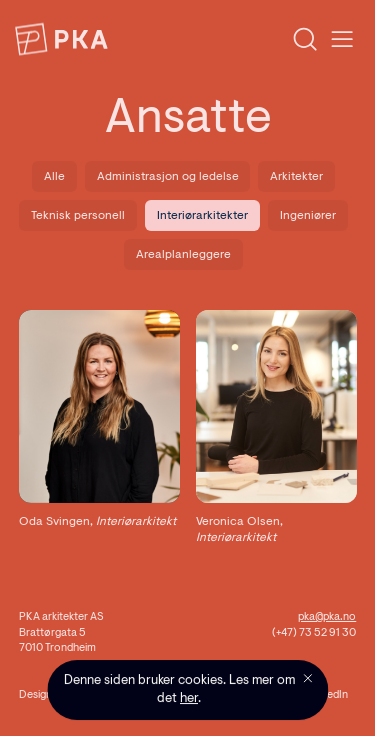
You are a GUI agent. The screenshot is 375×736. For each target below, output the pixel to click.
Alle (54, 177)
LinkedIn (328, 695)
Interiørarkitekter (202, 216)
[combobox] (212, 39)
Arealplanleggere (183, 255)
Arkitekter (296, 177)
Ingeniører (308, 216)
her (189, 698)
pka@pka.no (327, 617)
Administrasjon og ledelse (168, 177)
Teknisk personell (78, 216)
